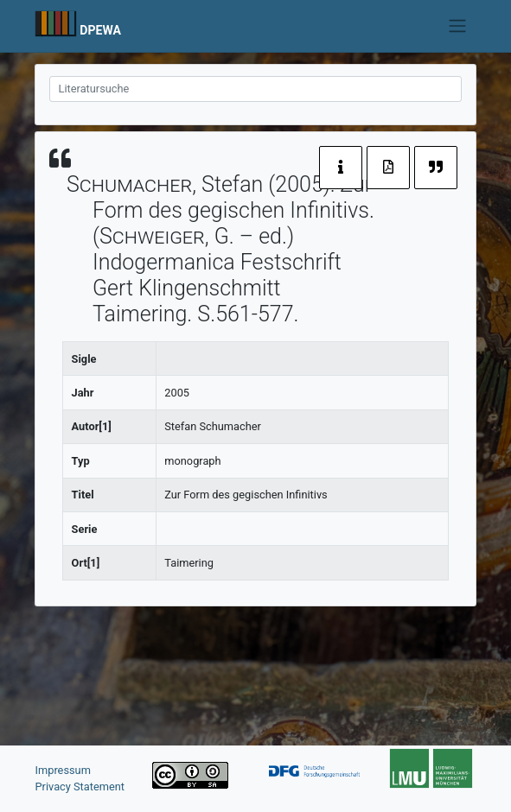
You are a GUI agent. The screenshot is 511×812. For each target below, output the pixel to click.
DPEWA (100, 30)
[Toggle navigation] (457, 26)
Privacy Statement (80, 787)
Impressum (63, 770)
